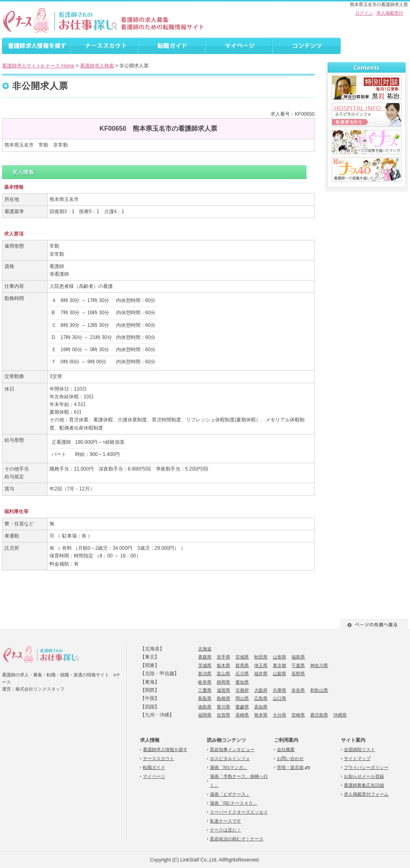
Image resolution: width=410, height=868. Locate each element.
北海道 (205, 649)
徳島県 (205, 707)
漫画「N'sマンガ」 (229, 767)
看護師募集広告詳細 (364, 785)
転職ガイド (154, 767)
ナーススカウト (159, 758)
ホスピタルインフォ (230, 758)
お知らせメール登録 (364, 776)
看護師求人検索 (97, 66)
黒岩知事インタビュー (232, 749)
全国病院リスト (359, 749)
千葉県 (298, 665)
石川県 (242, 674)
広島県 (261, 698)
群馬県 (242, 665)
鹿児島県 (319, 715)
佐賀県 (223, 715)
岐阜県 (205, 682)
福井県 (261, 674)
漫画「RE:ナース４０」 (234, 803)
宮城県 (242, 657)
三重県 (205, 690)
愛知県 (242, 682)
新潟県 (205, 674)
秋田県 (261, 657)
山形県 (279, 657)
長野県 (298, 674)
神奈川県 (319, 665)
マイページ (154, 776)
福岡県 (205, 715)
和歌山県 (319, 690)
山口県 (279, 698)
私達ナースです (226, 821)
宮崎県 (298, 715)
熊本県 (261, 715)
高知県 (261, 707)
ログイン (364, 13)
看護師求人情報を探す (165, 749)
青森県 (205, 657)
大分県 (279, 715)
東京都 (279, 665)
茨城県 (205, 665)
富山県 (223, 674)
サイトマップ (357, 758)
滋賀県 (223, 690)
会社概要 (286, 749)
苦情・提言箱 (290, 767)
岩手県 (223, 657)
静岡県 (223, 682)
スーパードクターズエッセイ (239, 812)
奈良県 (298, 690)
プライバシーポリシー (366, 767)
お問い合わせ (290, 758)
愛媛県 (242, 707)
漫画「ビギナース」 (230, 794)
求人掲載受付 (390, 13)
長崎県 (242, 715)
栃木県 (223, 665)
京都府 (242, 690)
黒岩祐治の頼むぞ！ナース (237, 839)
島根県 (223, 698)
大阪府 (261, 690)
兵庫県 (279, 690)
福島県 (298, 657)
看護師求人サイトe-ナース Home (38, 66)
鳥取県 (205, 698)
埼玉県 (261, 665)
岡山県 (242, 698)
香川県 (223, 707)
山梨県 (279, 674)
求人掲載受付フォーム (366, 794)
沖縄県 (340, 715)
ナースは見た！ (226, 830)
